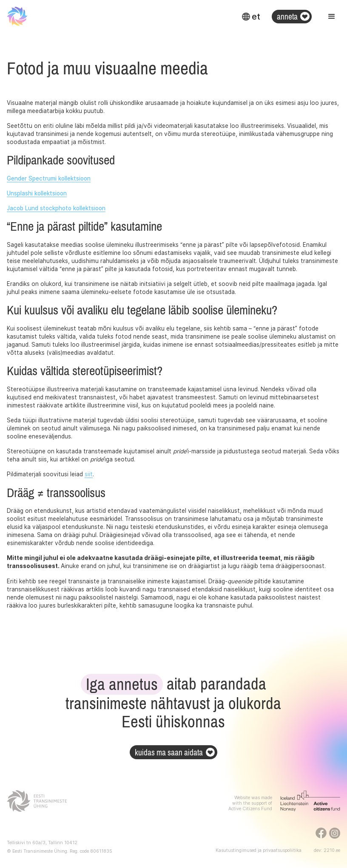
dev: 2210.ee (327, 851)
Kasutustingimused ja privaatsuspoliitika (259, 851)
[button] (251, 17)
